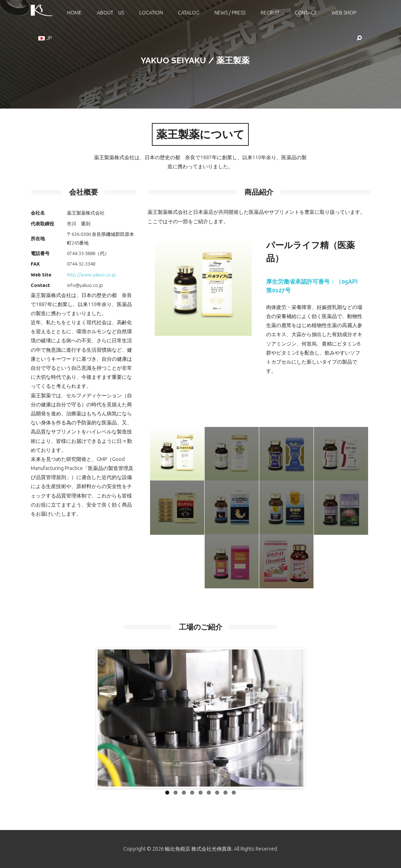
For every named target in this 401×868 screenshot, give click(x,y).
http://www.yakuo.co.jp (91, 275)
